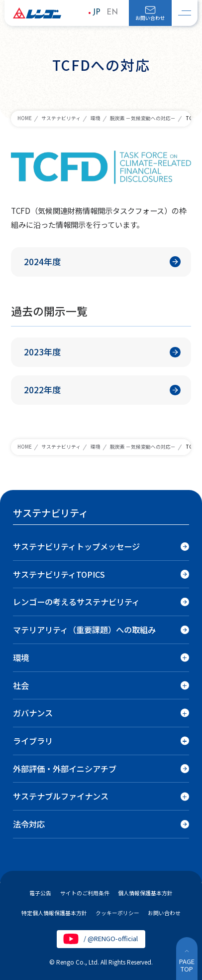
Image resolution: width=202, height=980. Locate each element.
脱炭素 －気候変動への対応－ (143, 118)
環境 (96, 118)
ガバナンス (33, 713)
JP (97, 13)
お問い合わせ (150, 18)
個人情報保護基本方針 (145, 893)
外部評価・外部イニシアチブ (65, 769)
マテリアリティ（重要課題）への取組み (84, 630)
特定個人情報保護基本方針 (54, 913)
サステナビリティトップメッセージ (76, 546)
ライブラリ (33, 741)
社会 (21, 685)
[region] (101, 682)
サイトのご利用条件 (85, 893)
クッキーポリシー (117, 913)
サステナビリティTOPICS (59, 574)
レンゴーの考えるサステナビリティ (76, 602)
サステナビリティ (61, 118)
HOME (25, 118)
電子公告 (40, 893)
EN (112, 13)
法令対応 (29, 824)
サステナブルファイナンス (61, 796)
